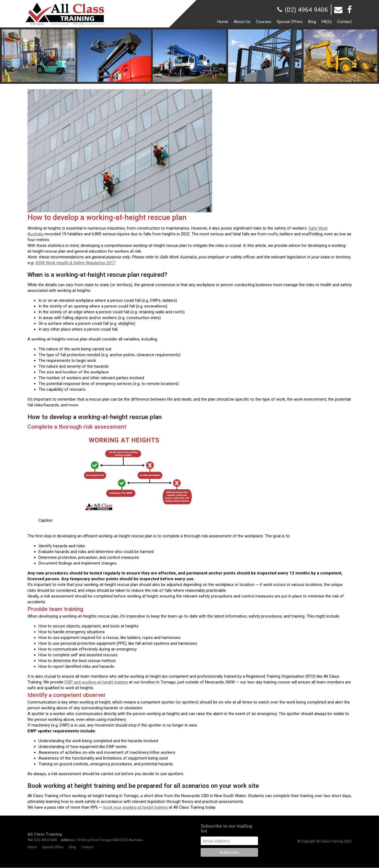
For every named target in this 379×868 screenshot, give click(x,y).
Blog (72, 847)
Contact (87, 847)
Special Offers (53, 847)
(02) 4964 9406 (307, 10)
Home (32, 847)
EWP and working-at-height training (96, 682)
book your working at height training (135, 807)
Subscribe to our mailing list (226, 829)
